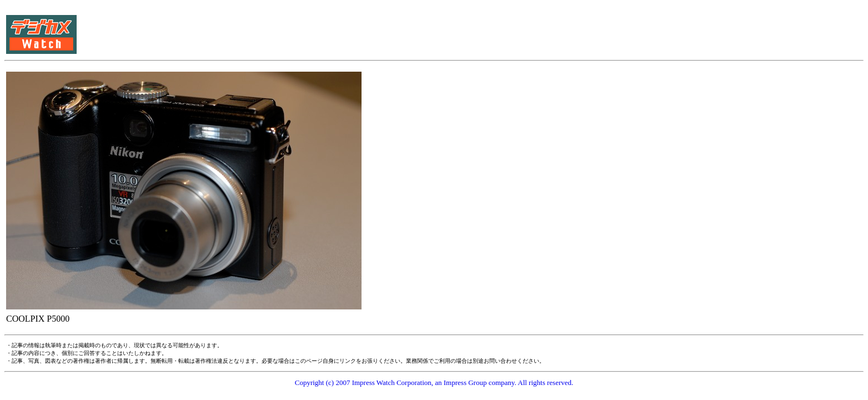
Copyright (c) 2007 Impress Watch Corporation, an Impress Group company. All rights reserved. (434, 382)
